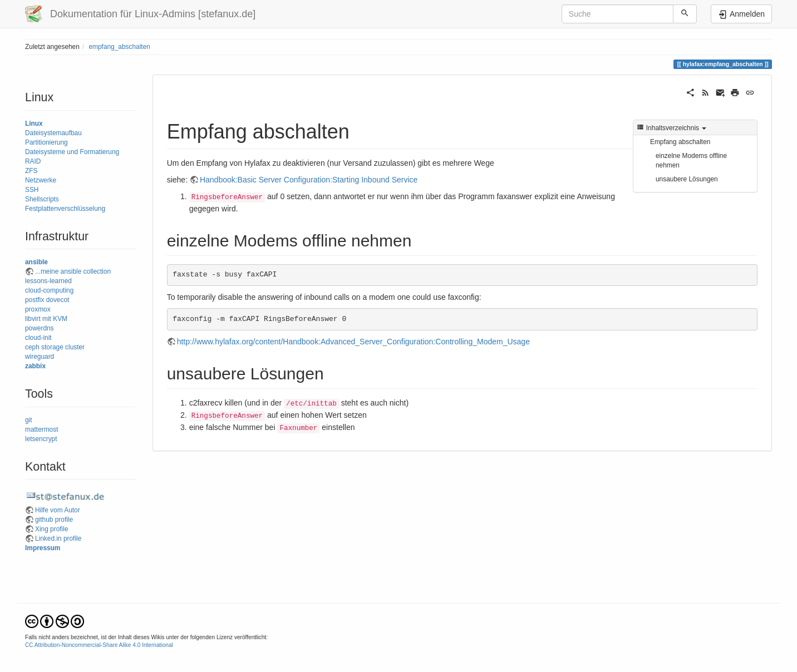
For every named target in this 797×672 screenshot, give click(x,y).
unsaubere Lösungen (687, 179)
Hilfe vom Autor (58, 510)
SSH (32, 190)
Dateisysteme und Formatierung (72, 152)
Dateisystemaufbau (53, 133)
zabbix (35, 366)
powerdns (40, 328)
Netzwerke (41, 180)
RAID (33, 161)
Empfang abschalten (680, 142)
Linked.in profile (58, 538)
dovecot (58, 300)
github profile (54, 520)
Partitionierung (46, 142)
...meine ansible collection (73, 271)
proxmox (38, 309)
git (29, 420)
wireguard (40, 357)
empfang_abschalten (119, 47)
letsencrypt (41, 439)
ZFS (31, 171)
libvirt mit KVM (46, 319)
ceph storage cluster (55, 347)
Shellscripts (42, 199)
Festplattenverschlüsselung (65, 209)
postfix (35, 300)
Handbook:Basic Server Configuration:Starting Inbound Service (309, 180)
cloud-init (38, 338)
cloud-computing (49, 290)
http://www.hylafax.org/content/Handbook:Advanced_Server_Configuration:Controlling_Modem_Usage (353, 342)
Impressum (43, 548)
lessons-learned (48, 281)
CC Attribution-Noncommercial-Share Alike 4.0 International (99, 645)
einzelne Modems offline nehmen (691, 160)
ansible (36, 262)
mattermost (41, 429)
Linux (34, 123)
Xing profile (52, 529)
